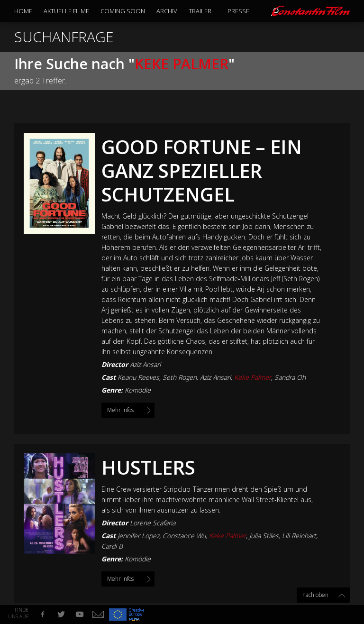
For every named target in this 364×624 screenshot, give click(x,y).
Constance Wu (184, 536)
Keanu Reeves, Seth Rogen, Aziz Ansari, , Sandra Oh (212, 377)
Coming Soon (123, 11)
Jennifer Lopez (138, 536)
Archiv (167, 11)
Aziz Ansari (145, 364)
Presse (238, 11)
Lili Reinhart (299, 536)
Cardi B (112, 546)
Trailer (200, 11)
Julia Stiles (264, 536)
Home (23, 11)
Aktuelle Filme (66, 11)
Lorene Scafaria (153, 523)
